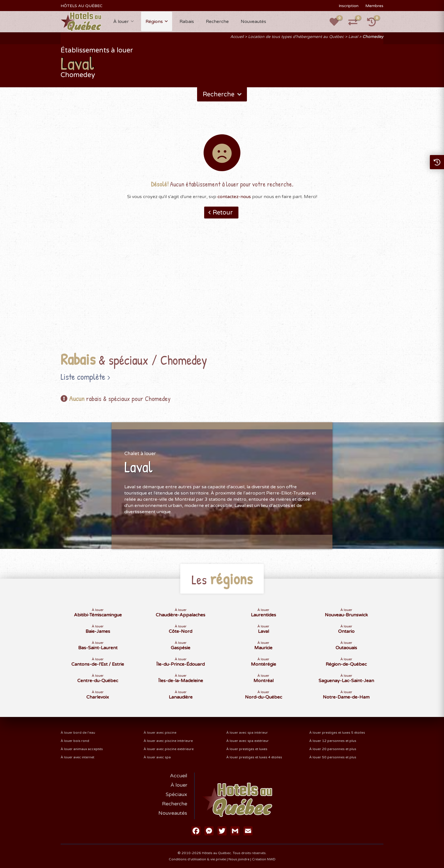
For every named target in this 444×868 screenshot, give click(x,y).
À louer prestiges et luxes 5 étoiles (337, 733)
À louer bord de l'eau (78, 733)
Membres (374, 6)
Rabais (187, 22)
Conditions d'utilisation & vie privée (197, 859)
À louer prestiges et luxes (247, 749)
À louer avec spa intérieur (247, 733)
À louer (121, 22)
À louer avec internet (77, 757)
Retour (223, 213)
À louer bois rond (75, 741)
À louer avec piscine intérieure (168, 741)
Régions (154, 22)
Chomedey (373, 37)
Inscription (349, 6)
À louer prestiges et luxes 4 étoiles (254, 757)
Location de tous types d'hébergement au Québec (296, 37)
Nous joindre (239, 859)
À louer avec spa (157, 757)
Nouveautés (253, 22)
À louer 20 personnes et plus (333, 749)
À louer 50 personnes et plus (333, 757)
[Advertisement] (222, 294)
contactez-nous (234, 197)
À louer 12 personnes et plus (333, 741)
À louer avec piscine (160, 733)
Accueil (237, 37)
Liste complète (83, 377)
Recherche (217, 22)
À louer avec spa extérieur (247, 741)
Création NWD (264, 859)
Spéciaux (176, 794)
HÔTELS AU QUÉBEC (82, 6)
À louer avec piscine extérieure (169, 749)
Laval (353, 37)
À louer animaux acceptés (82, 749)
